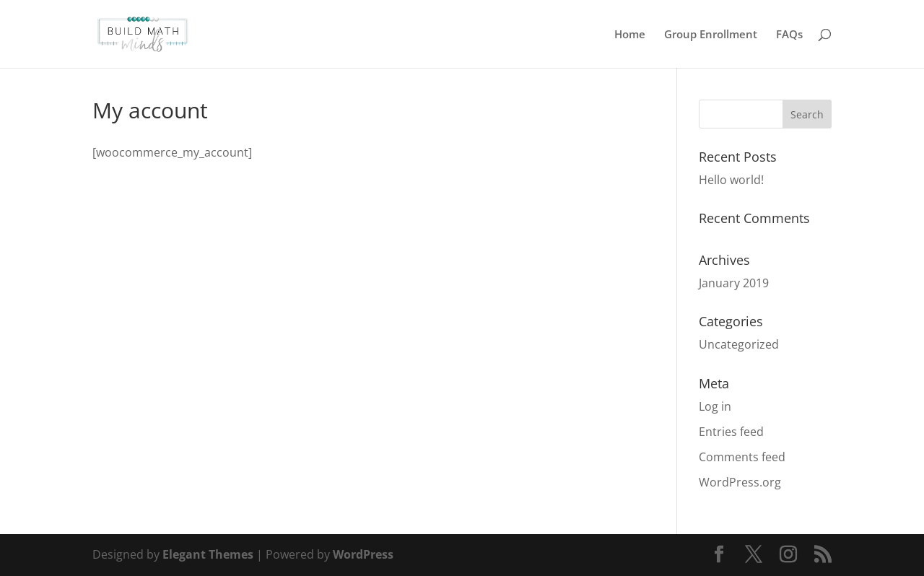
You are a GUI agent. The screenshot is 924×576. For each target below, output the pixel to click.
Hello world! (731, 180)
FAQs (789, 35)
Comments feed (742, 457)
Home (630, 35)
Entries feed (731, 432)
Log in (715, 406)
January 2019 (734, 283)
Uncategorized (739, 344)
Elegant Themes (208, 554)
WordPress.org (740, 482)
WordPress (363, 554)
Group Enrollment (711, 35)
